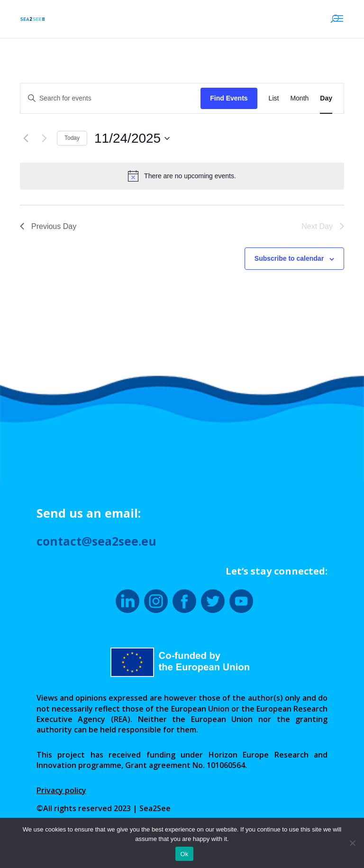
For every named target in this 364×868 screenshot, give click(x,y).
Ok (184, 854)
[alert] (182, 176)
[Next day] (44, 138)
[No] (352, 843)
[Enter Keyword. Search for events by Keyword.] (110, 98)
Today (72, 138)
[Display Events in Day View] (326, 98)
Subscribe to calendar (289, 258)
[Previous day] (26, 138)
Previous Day (48, 226)
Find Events (229, 98)
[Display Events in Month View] (299, 98)
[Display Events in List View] (274, 98)
